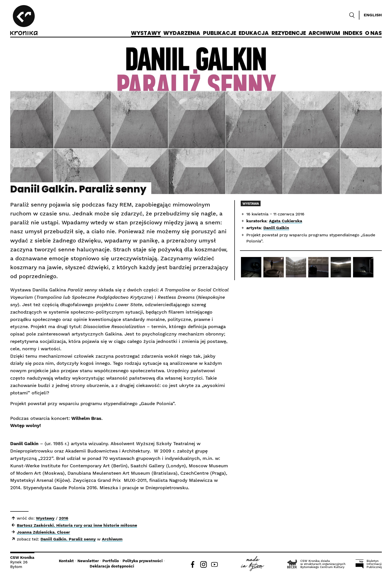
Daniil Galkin (276, 228)
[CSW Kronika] (24, 21)
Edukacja (254, 33)
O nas (373, 33)
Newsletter (88, 561)
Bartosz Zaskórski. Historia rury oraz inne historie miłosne (77, 525)
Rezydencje (289, 33)
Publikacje (220, 33)
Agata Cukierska (286, 221)
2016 (64, 518)
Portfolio (111, 561)
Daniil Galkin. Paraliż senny (68, 539)
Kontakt (66, 561)
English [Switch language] (373, 15)
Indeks (353, 33)
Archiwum (324, 33)
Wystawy (146, 33)
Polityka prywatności (143, 561)
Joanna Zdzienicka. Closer (43, 532)
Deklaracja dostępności (112, 566)
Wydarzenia (182, 33)
